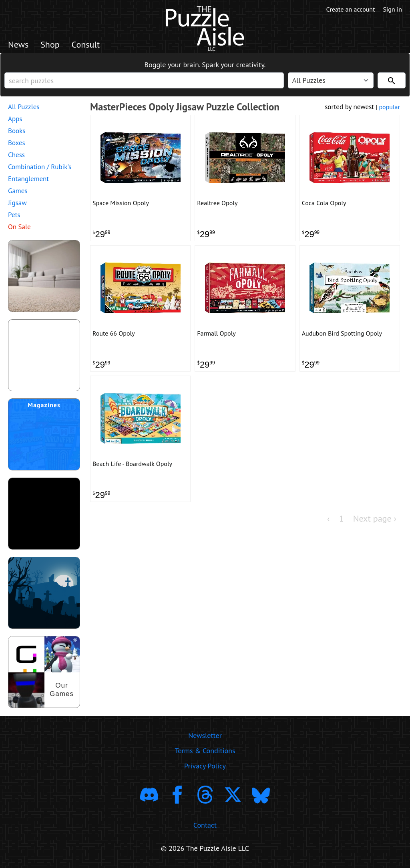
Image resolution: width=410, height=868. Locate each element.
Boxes (17, 143)
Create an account (351, 9)
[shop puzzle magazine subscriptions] (44, 434)
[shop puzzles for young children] (44, 276)
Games (18, 191)
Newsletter (205, 735)
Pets (14, 215)
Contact (205, 825)
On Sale (19, 227)
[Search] (392, 80)
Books (17, 131)
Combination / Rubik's (40, 167)
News (18, 44)
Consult (86, 44)
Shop (50, 44)
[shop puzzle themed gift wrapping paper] (44, 355)
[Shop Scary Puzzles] (44, 593)
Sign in (393, 9)
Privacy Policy (205, 766)
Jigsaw (17, 203)
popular (389, 107)
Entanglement (28, 179)
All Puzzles (24, 107)
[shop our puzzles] (44, 672)
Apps (15, 119)
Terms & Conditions (205, 751)
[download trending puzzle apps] (44, 514)
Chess (16, 155)
